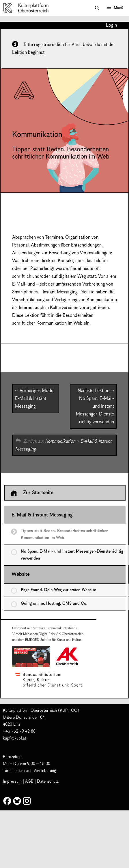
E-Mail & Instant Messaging (35, 399)
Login (111, 25)
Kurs (76, 45)
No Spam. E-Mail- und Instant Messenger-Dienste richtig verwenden (95, 406)
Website (21, 574)
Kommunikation (60, 441)
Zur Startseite (32, 493)
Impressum (12, 781)
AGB (29, 781)
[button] (97, 8)
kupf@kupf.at (15, 738)
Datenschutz (48, 781)
